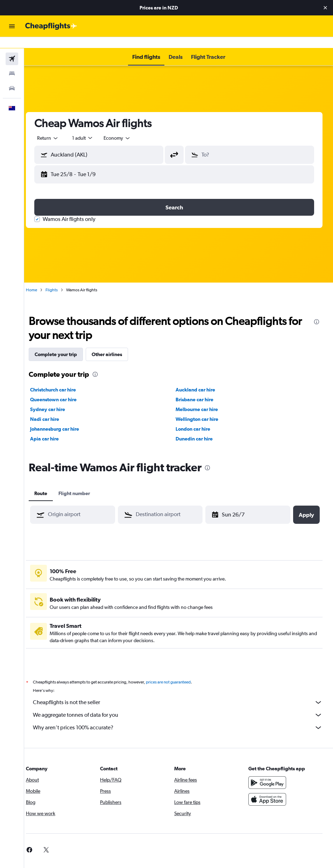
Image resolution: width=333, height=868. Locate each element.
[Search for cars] (12, 77)
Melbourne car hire (201, 398)
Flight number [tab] (83, 482)
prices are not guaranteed (177, 671)
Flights (60, 279)
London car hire (197, 418)
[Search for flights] (12, 48)
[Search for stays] (12, 62)
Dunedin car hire (199, 428)
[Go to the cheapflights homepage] (51, 26)
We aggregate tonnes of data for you (182, 704)
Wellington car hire (201, 408)
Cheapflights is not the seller (182, 691)
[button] (325, 8)
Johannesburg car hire (63, 418)
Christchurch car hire (62, 379)
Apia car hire (53, 428)
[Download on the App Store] (269, 788)
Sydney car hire (56, 398)
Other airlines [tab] (116, 343)
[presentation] (317, 311)
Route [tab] (49, 482)
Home (40, 279)
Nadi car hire (53, 408)
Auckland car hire (200, 379)
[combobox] (126, 127)
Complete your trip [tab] (65, 343)
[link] (38, 839)
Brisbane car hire (199, 388)
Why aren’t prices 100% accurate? (182, 716)
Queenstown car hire (62, 388)
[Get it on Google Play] (269, 771)
